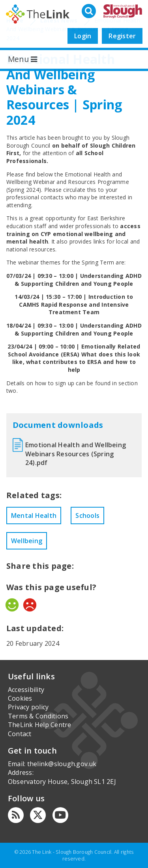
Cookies (20, 698)
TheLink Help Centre (40, 725)
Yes (12, 605)
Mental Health (34, 516)
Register (122, 36)
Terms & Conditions (38, 716)
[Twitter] (38, 815)
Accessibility (26, 690)
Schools (87, 516)
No (30, 605)
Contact (20, 734)
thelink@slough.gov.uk (62, 764)
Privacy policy (28, 707)
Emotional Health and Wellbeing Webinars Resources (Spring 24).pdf (76, 454)
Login (83, 36)
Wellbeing (27, 541)
